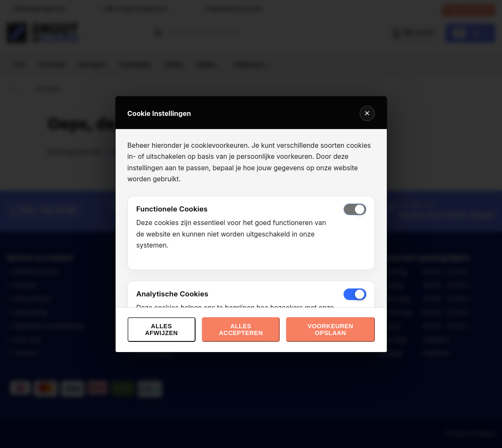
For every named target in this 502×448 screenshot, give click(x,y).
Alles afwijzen (161, 330)
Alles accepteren (241, 330)
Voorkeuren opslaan (330, 330)
